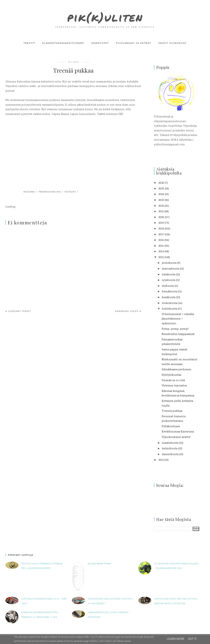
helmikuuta (170, 449)
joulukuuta (169, 263)
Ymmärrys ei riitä (173, 381)
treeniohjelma (50, 192)
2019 (161, 223)
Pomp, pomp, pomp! (175, 329)
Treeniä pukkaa (172, 411)
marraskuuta (170, 269)
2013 (161, 257)
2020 (161, 217)
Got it (192, 639)
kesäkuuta (169, 298)
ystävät (70, 192)
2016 (161, 240)
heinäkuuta (169, 292)
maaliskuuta (170, 443)
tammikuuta (170, 454)
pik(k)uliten (105, 15)
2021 (161, 212)
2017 (161, 235)
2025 (161, 189)
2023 (161, 200)
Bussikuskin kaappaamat (178, 334)
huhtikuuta (169, 309)
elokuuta (168, 286)
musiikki (29, 192)
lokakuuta (169, 275)
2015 (161, 246)
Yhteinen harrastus (174, 386)
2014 (161, 252)
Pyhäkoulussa (171, 427)
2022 (161, 206)
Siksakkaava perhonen (177, 370)
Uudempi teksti (19, 311)
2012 (161, 460)
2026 (161, 183)
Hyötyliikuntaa (171, 375)
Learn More (176, 639)
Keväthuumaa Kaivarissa (178, 432)
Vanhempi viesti (127, 311)
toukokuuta (170, 303)
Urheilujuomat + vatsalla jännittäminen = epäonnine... (178, 319)
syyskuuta (168, 280)
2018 (161, 229)
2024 (161, 194)
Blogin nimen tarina (99, 564)
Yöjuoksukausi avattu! (176, 437)
